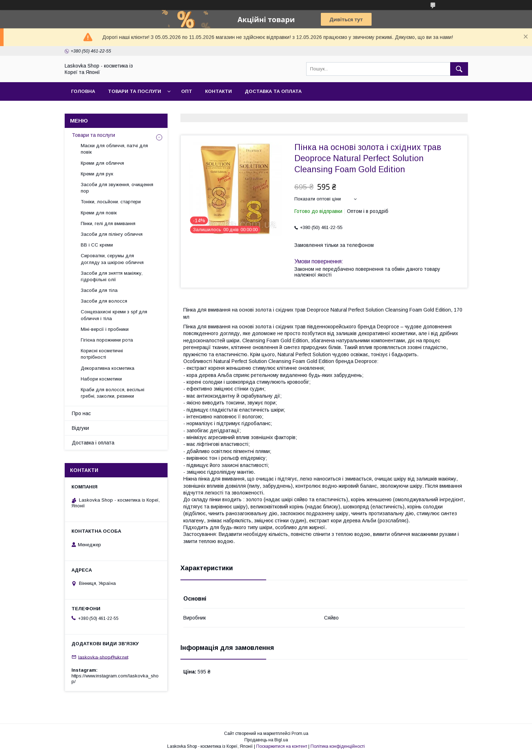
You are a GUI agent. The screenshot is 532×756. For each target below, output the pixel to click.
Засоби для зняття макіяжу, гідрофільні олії (112, 276)
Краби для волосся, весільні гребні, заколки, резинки (113, 393)
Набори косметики (101, 379)
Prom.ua (300, 733)
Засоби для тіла (99, 290)
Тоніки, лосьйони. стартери (111, 202)
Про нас (81, 413)
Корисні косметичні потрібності (102, 354)
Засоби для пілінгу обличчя (112, 234)
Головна (83, 91)
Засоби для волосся (104, 301)
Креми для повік (99, 213)
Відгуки (80, 428)
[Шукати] (459, 69)
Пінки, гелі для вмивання (108, 223)
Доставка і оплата (93, 443)
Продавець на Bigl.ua (266, 740)
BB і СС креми (97, 245)
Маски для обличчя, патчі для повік (114, 149)
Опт (187, 91)
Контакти (218, 91)
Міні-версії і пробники (105, 329)
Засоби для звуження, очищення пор (117, 188)
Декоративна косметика (108, 368)
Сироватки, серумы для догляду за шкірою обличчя (112, 259)
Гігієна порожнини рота (107, 340)
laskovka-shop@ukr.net (103, 657)
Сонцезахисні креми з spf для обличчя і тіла (114, 315)
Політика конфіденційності (338, 746)
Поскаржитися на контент (282, 746)
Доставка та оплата (273, 91)
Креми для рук (97, 174)
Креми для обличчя (102, 163)
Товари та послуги (135, 91)
